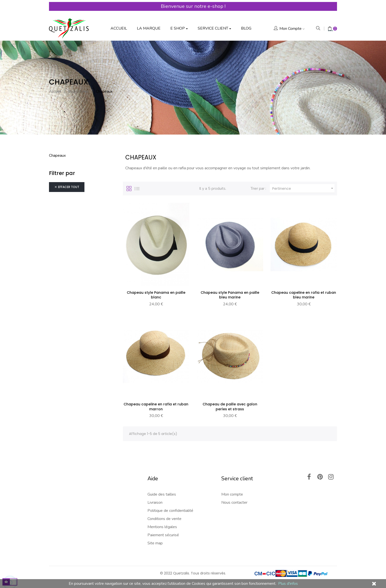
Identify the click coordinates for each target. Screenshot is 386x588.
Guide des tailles (162, 491)
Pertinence (303, 184)
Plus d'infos (288, 584)
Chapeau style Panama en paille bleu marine (230, 291)
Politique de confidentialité (170, 507)
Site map (155, 540)
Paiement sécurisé (163, 532)
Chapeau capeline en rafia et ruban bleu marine (304, 291)
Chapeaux (57, 151)
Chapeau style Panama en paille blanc (156, 291)
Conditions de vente (164, 515)
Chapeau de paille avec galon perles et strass (230, 403)
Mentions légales (162, 523)
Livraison (155, 499)
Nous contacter (234, 499)
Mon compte (232, 491)
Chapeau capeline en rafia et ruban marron (156, 403)
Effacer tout (67, 183)
